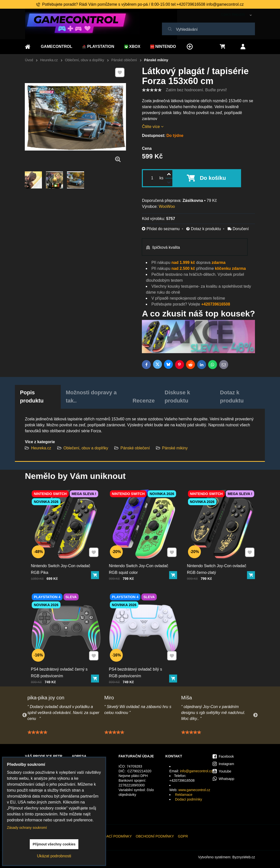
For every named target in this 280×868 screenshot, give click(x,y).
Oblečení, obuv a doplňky (86, 448)
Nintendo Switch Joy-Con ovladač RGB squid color (139, 566)
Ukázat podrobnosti (54, 856)
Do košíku (213, 178)
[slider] (152, 90)
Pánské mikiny (175, 448)
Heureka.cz (41, 448)
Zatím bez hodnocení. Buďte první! (196, 90)
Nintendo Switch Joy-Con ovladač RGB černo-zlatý (217, 566)
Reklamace (184, 795)
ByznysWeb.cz (244, 857)
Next (255, 715)
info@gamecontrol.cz (196, 771)
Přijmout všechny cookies (54, 844)
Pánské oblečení (135, 448)
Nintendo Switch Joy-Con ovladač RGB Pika (61, 566)
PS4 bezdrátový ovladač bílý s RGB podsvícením (136, 669)
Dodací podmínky (189, 799)
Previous (25, 715)
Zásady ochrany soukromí (27, 828)
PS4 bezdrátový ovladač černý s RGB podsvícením (60, 669)
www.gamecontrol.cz (194, 790)
